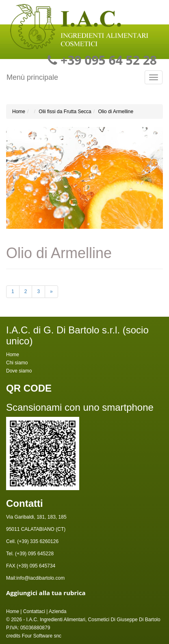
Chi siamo (17, 363)
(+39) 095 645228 (34, 554)
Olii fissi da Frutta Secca (65, 112)
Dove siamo (19, 371)
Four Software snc (42, 636)
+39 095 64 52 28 (109, 60)
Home (19, 112)
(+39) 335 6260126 (37, 541)
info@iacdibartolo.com (40, 578)
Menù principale (32, 77)
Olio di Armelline (116, 112)
